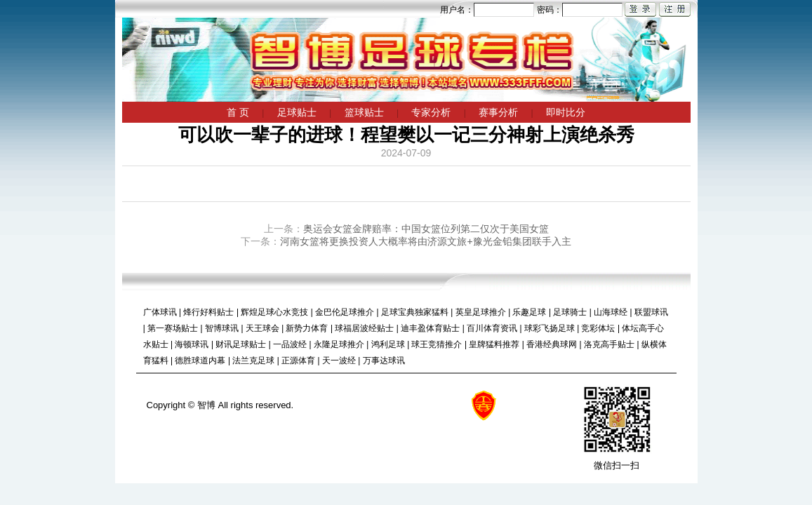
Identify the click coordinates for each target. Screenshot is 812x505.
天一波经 (339, 361)
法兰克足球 (253, 361)
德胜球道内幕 (200, 361)
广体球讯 (160, 312)
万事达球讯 (384, 361)
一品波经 (290, 344)
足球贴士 (297, 112)
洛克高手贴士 (609, 344)
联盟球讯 (651, 312)
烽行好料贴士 (208, 312)
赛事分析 (498, 112)
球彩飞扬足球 (550, 328)
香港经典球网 (552, 344)
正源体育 (298, 361)
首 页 (238, 112)
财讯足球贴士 (241, 344)
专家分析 (431, 112)
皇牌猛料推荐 (494, 344)
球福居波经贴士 (364, 328)
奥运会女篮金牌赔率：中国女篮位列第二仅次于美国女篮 (426, 229)
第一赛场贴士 (173, 328)
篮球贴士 (364, 112)
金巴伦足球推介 (345, 312)
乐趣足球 (529, 312)
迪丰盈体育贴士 (430, 328)
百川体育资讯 (492, 328)
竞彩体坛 (598, 328)
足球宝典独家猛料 (415, 312)
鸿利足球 (388, 344)
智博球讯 (222, 328)
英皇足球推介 (481, 312)
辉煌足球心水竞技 (274, 312)
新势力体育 (307, 328)
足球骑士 (570, 312)
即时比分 (566, 112)
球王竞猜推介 (437, 344)
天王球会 (262, 328)
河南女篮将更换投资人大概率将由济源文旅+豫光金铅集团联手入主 (425, 241)
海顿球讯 (192, 344)
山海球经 (611, 312)
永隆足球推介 (339, 344)
